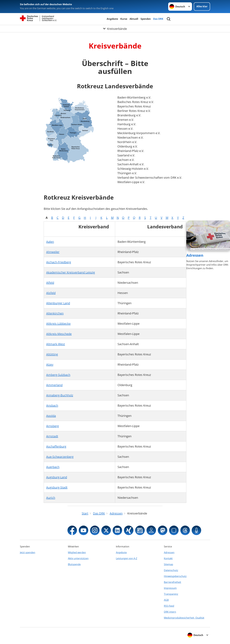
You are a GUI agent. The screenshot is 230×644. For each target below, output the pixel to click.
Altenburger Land (58, 303)
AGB (166, 600)
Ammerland (54, 385)
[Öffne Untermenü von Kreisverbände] (115, 29)
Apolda (51, 416)
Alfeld (50, 283)
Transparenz (171, 594)
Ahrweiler (53, 252)
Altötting (52, 354)
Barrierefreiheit (172, 582)
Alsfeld (51, 293)
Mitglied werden (77, 552)
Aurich (51, 498)
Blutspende (74, 564)
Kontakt (168, 558)
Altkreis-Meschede (59, 334)
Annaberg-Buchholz (60, 395)
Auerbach (53, 467)
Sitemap (168, 564)
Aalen (50, 242)
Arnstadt (52, 436)
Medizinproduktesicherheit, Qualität (184, 618)
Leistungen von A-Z (127, 558)
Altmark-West (56, 344)
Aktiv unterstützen (78, 558)
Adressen (195, 255)
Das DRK (158, 19)
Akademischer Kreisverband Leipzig (71, 272)
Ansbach (52, 405)
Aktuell (134, 19)
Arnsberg (53, 426)
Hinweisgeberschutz (175, 576)
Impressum (170, 588)
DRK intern (170, 612)
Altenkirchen (55, 313)
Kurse (124, 19)
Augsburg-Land (57, 477)
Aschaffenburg (56, 446)
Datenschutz (171, 570)
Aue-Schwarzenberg (60, 457)
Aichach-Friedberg (59, 262)
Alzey (50, 365)
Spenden (146, 19)
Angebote (112, 19)
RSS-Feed (169, 606)
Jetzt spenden (28, 552)
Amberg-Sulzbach (58, 375)
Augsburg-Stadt (57, 487)
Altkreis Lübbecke (58, 324)
